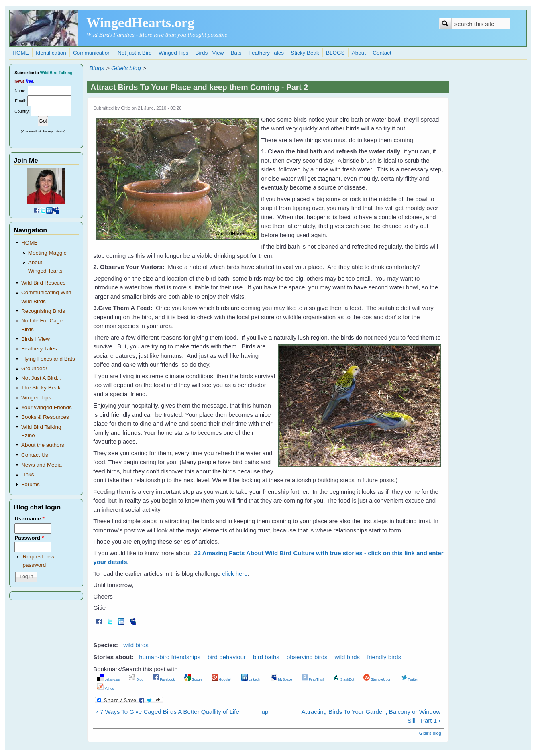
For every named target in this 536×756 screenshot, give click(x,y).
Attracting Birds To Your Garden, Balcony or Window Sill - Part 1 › (371, 716)
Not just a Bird (135, 53)
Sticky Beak (305, 53)
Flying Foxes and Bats (48, 359)
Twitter (409, 679)
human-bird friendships (170, 657)
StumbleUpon (377, 679)
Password (29, 538)
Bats (236, 53)
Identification (51, 53)
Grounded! (34, 368)
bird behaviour (227, 657)
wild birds (136, 645)
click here (235, 574)
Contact (382, 53)
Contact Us (35, 455)
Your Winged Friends (47, 407)
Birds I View (209, 53)
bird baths (266, 657)
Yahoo (106, 689)
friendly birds (384, 657)
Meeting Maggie (47, 253)
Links (28, 474)
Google (194, 679)
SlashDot (343, 679)
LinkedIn (251, 679)
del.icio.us (108, 679)
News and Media (42, 465)
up (265, 712)
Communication (92, 53)
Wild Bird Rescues (43, 283)
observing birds (307, 657)
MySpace (281, 679)
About (359, 53)
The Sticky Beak (41, 388)
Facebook (164, 679)
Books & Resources (45, 417)
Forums (31, 484)
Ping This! (313, 679)
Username (29, 519)
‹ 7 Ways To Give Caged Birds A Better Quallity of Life (168, 712)
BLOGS (335, 53)
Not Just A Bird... (41, 378)
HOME (21, 53)
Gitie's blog (126, 68)
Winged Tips (173, 53)
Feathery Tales (266, 53)
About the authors (43, 445)
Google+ (222, 679)
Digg (136, 679)
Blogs (97, 68)
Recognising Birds (43, 311)
